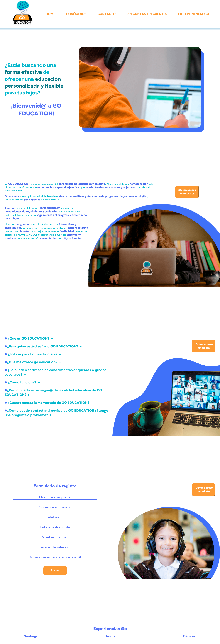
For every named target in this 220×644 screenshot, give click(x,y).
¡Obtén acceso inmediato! (187, 192)
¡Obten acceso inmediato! (204, 346)
